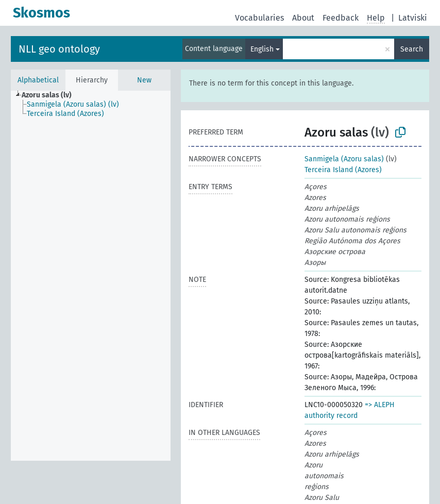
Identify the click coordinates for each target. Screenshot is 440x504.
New (144, 80)
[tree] (91, 276)
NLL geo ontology (59, 49)
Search (412, 49)
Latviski (413, 18)
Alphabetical (38, 80)
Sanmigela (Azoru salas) (344, 159)
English (262, 49)
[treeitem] (51, 95)
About (303, 18)
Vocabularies (259, 18)
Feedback (341, 18)
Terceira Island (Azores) (343, 170)
